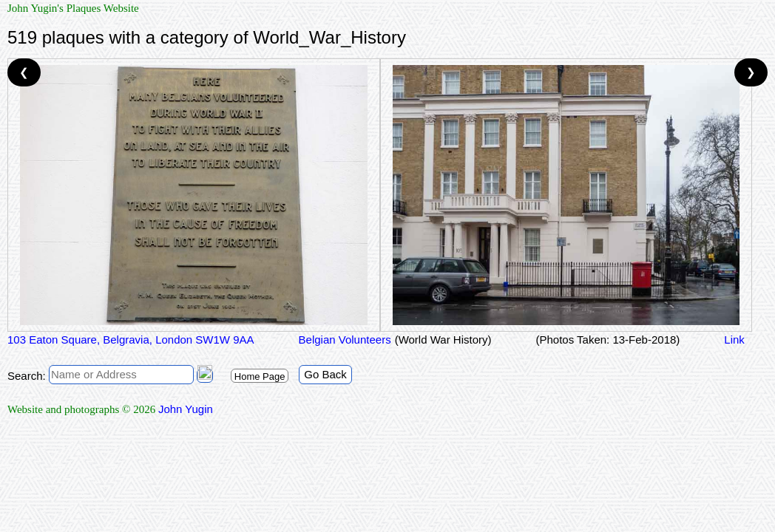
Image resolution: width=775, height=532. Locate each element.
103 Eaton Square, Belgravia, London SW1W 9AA (131, 340)
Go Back (325, 374)
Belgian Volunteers (345, 340)
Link (734, 340)
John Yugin (186, 409)
